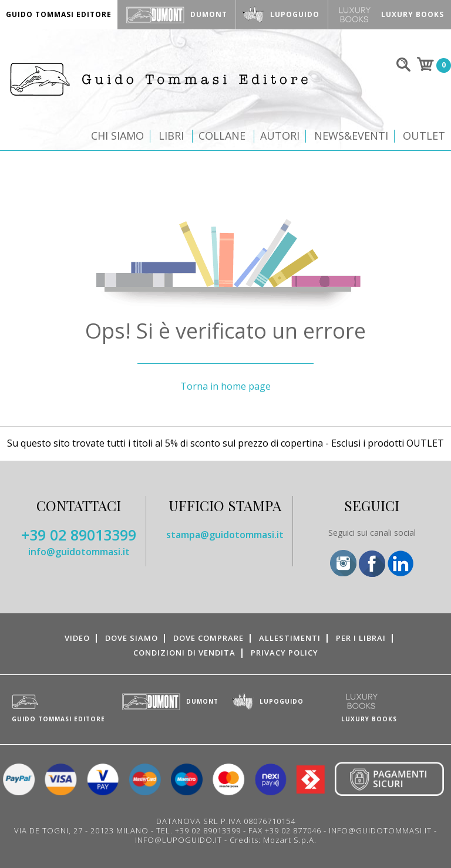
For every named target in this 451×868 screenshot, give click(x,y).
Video (77, 638)
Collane (222, 136)
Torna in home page (225, 386)
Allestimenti (290, 638)
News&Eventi (351, 136)
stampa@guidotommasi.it (225, 535)
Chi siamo (117, 136)
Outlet (424, 136)
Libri (171, 136)
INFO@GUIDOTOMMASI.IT (380, 830)
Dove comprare (208, 638)
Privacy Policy (285, 653)
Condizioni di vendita (184, 653)
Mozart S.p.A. (290, 840)
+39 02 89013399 (79, 535)
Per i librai (361, 638)
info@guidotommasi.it (79, 552)
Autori (280, 136)
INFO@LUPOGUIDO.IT (179, 840)
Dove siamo (132, 638)
